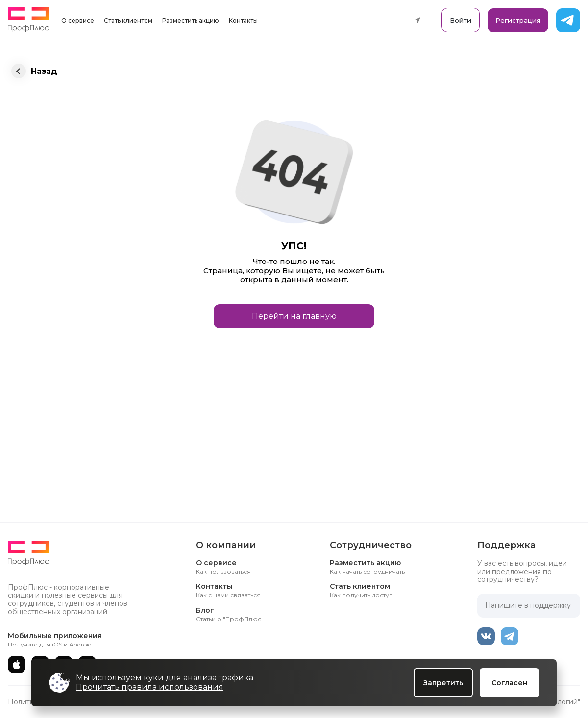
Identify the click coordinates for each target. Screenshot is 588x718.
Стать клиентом (128, 20)
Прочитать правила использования (150, 687)
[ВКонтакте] (486, 636)
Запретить (443, 683)
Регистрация (518, 20)
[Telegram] (510, 636)
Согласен (509, 683)
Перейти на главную (294, 316)
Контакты (243, 20)
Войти (461, 20)
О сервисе (78, 20)
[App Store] (17, 665)
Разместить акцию (191, 20)
